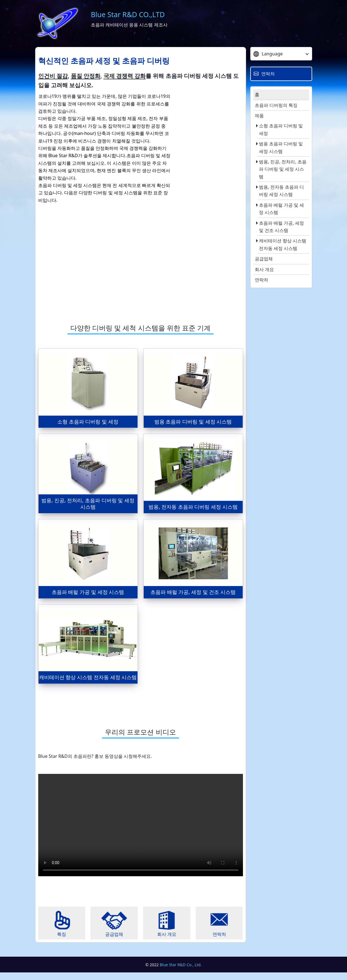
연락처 (262, 280)
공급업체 (264, 259)
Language (268, 54)
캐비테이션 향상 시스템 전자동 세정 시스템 (283, 244)
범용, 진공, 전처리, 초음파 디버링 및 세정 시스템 (283, 169)
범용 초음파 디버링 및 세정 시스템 (281, 147)
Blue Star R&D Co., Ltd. (181, 972)
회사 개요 (264, 269)
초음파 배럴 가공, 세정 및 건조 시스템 (282, 227)
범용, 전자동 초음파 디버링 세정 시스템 (282, 191)
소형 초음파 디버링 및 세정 (281, 129)
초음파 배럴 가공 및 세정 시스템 (282, 209)
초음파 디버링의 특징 (276, 105)
